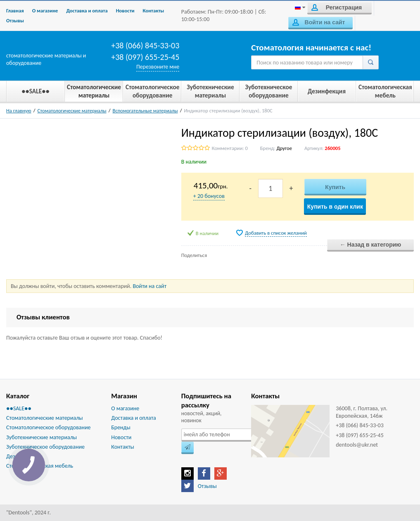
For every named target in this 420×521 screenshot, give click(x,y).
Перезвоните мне (158, 67)
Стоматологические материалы (72, 111)
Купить (335, 187)
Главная (15, 11)
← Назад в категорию (371, 245)
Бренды (121, 427)
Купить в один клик (335, 207)
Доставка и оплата (87, 11)
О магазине (45, 11)
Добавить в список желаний (276, 233)
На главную (19, 111)
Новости (125, 11)
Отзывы (15, 20)
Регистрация (337, 7)
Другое (284, 148)
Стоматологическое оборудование (49, 427)
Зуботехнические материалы (42, 437)
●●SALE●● (19, 408)
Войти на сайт (319, 22)
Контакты (154, 11)
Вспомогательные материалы (145, 111)
